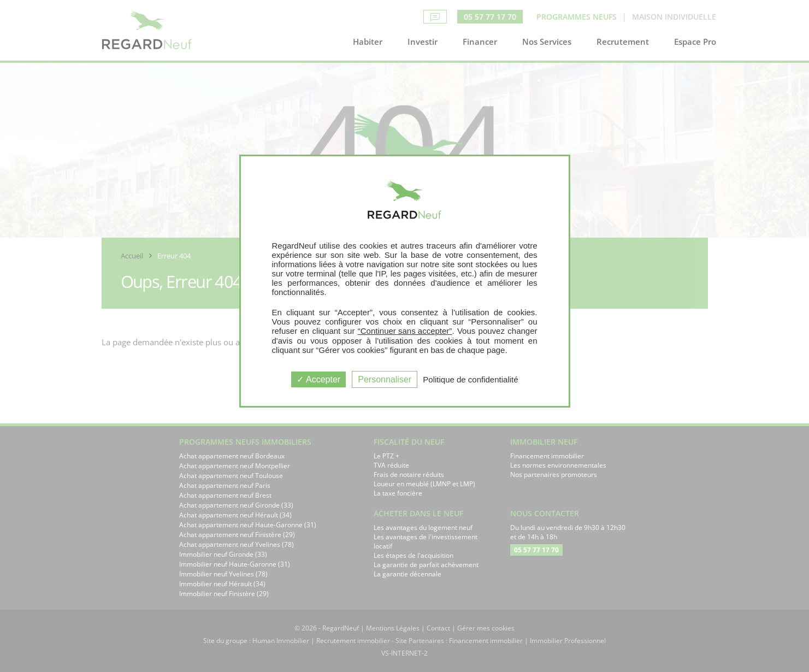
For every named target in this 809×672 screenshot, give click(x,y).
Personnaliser (385, 379)
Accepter (318, 379)
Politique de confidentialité (470, 379)
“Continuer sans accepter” (405, 331)
